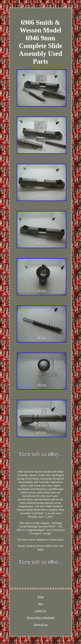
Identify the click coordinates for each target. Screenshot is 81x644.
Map (41, 604)
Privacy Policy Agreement (41, 618)
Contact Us (41, 611)
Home (40, 597)
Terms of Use (40, 625)
